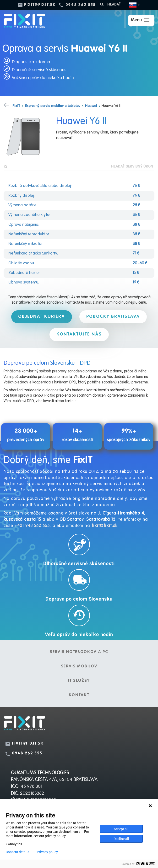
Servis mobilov (79, 666)
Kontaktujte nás (79, 334)
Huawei (91, 105)
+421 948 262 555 (32, 526)
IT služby (79, 681)
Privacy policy (47, 852)
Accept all (121, 829)
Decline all (121, 839)
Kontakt (79, 695)
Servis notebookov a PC (79, 652)
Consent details (17, 852)
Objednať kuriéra (41, 317)
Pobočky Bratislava (114, 317)
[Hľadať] (110, 4)
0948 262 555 (81, 5)
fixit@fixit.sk (40, 5)
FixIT (16, 105)
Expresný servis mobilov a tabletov (53, 105)
